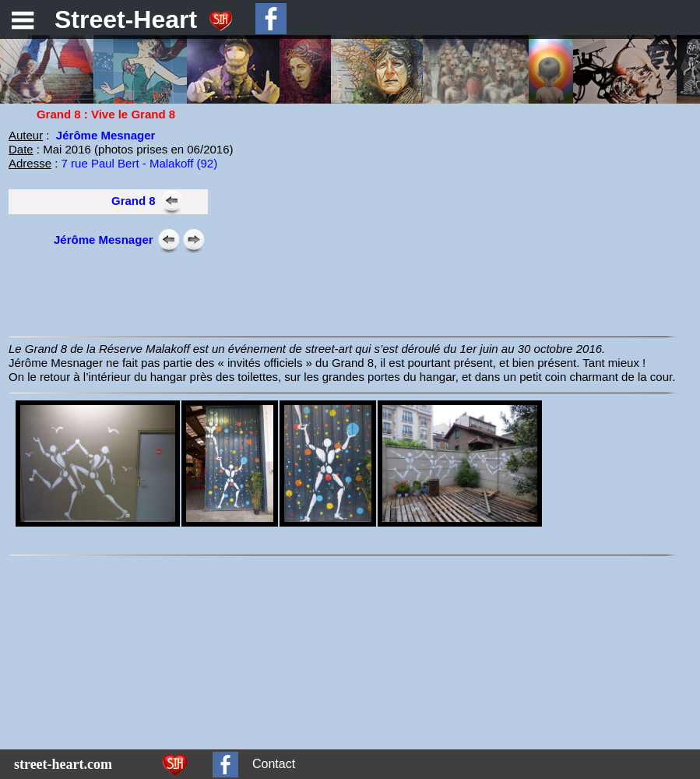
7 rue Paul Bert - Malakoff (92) (140, 163)
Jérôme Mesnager (106, 135)
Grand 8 (134, 201)
